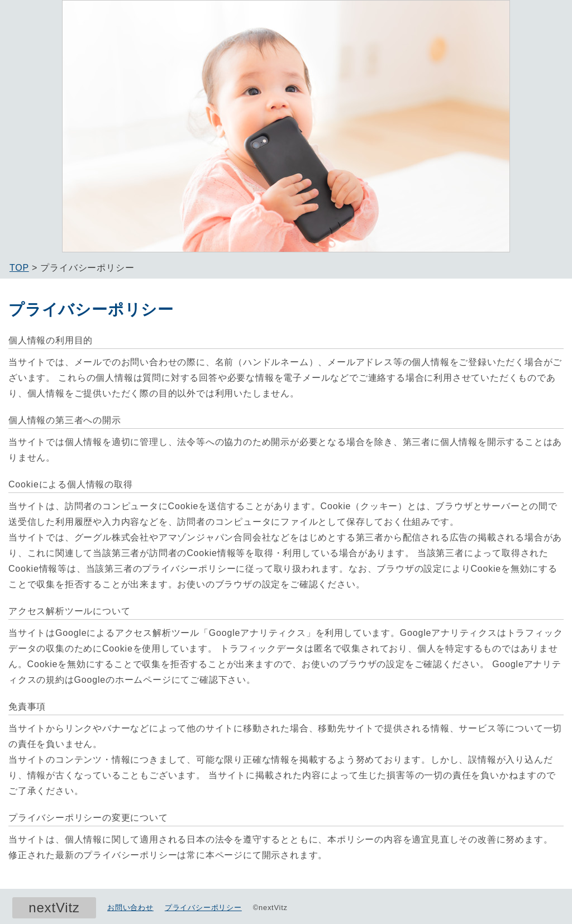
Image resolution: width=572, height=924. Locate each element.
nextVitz (54, 908)
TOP (19, 268)
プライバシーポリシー (203, 908)
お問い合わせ (130, 908)
